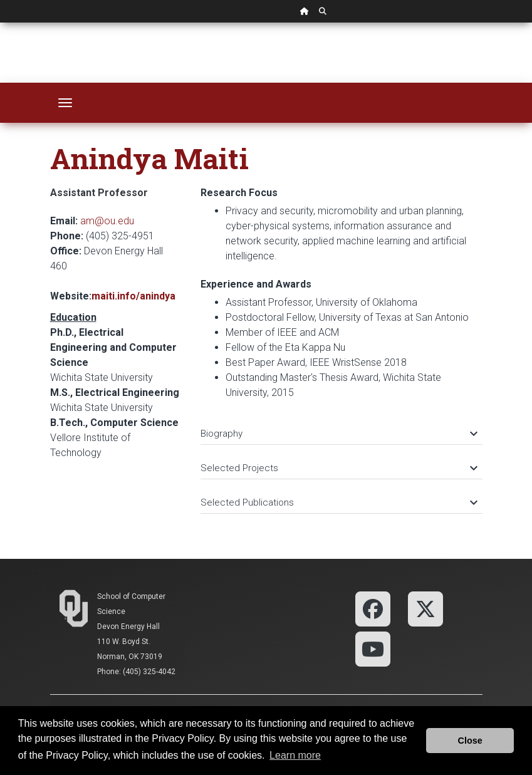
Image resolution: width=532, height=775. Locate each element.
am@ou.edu (107, 221)
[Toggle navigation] (65, 103)
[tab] (342, 428)
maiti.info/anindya (133, 296)
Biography (338, 434)
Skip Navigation (0, 23)
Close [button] (470, 741)
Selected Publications (338, 502)
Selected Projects (338, 468)
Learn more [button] (295, 755)
